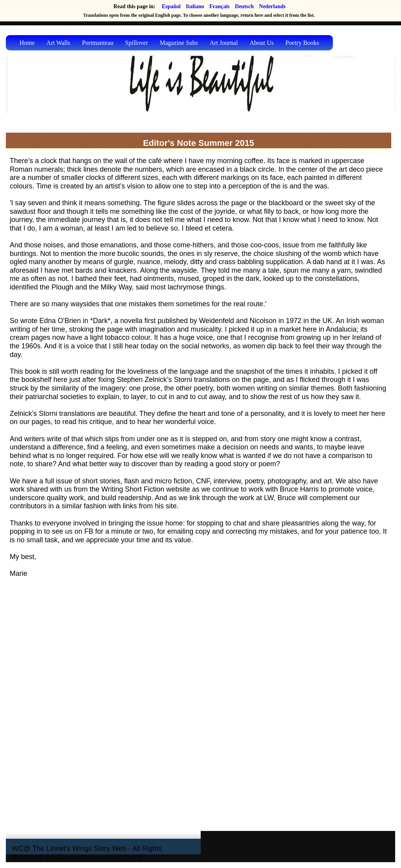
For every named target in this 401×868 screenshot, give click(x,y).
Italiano (195, 6)
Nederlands (272, 6)
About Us (261, 43)
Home (27, 43)
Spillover (137, 43)
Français (219, 6)
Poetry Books (302, 43)
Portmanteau (98, 43)
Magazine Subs (179, 43)
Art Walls (58, 43)
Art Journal (224, 43)
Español (171, 6)
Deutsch (244, 6)
